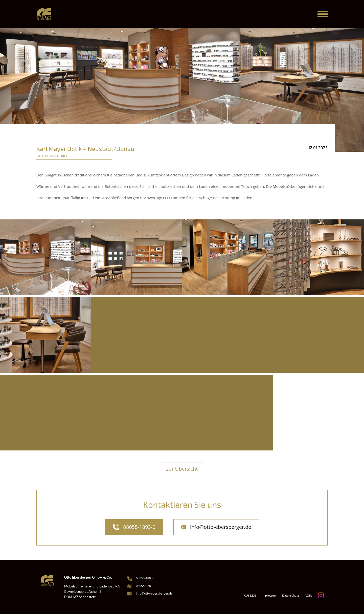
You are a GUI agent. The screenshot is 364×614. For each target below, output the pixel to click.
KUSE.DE (250, 596)
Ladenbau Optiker (52, 156)
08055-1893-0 (139, 527)
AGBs (308, 596)
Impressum (269, 596)
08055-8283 (144, 586)
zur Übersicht (182, 469)
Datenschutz (291, 596)
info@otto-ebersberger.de (221, 527)
